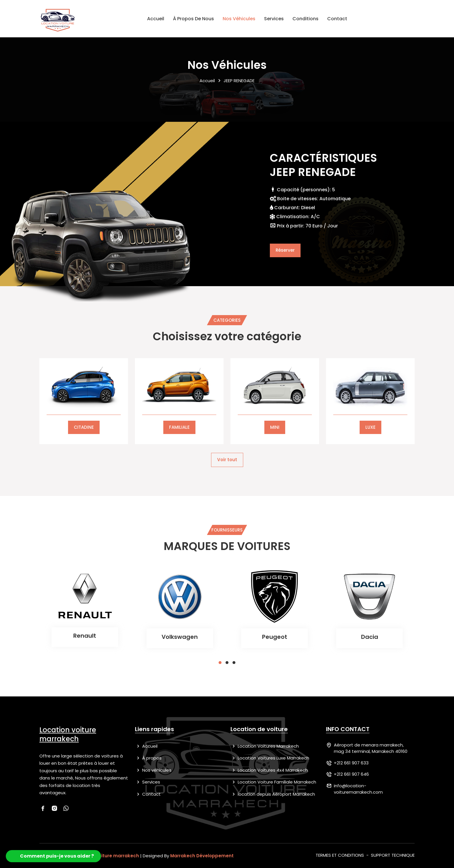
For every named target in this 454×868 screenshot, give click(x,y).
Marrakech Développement (202, 856)
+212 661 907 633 (351, 763)
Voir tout (227, 460)
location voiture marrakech (107, 856)
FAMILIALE (179, 427)
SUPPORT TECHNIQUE (393, 855)
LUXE (370, 427)
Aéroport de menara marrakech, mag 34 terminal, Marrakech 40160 (371, 748)
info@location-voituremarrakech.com (358, 789)
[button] (220, 663)
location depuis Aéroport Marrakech (273, 794)
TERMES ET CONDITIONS (340, 855)
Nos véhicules (239, 19)
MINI (275, 427)
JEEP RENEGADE (239, 81)
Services (274, 19)
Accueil (156, 19)
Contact (337, 19)
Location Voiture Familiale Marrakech (273, 782)
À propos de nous (193, 19)
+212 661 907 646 (351, 774)
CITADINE (84, 427)
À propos (148, 758)
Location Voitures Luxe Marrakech (270, 758)
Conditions (305, 19)
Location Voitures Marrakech (265, 746)
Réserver (285, 250)
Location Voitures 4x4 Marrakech (269, 770)
